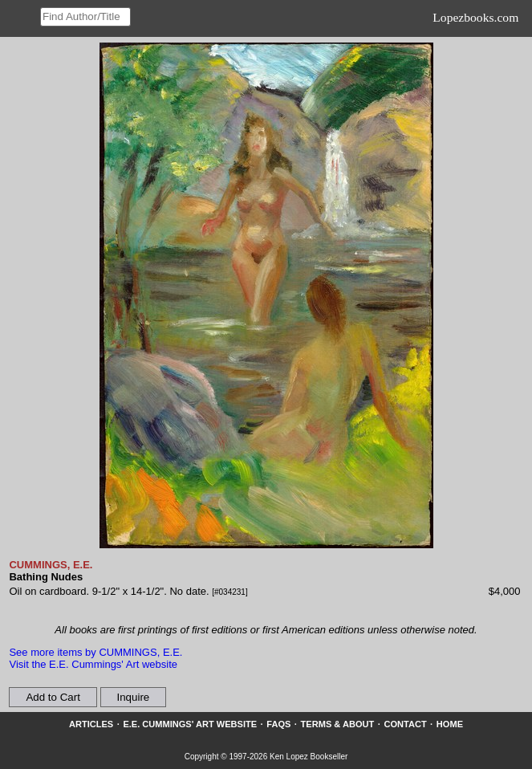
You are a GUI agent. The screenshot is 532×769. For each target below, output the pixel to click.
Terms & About (338, 724)
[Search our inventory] (85, 17)
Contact (405, 724)
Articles (91, 724)
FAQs (278, 724)
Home (450, 724)
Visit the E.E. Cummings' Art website (93, 664)
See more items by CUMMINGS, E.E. (95, 652)
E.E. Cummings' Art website (190, 724)
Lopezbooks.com (475, 17)
